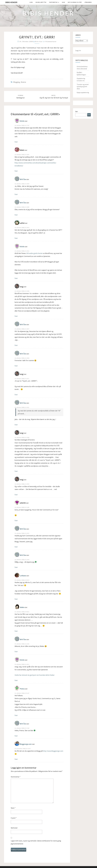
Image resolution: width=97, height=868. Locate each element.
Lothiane (23, 576)
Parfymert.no (53, 2)
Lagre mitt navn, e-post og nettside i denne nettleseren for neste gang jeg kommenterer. (36, 842)
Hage (63, 2)
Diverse (23, 82)
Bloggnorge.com (26, 744)
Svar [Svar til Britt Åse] (16, 194)
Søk (76, 111)
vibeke (22, 607)
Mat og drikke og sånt (75, 2)
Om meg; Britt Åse (41, 2)
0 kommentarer (51, 41)
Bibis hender (11, 2)
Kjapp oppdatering (83, 92)
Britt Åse (23, 179)
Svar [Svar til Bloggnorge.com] (16, 759)
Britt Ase (39, 41)
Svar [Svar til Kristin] (16, 142)
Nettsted (14, 828)
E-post (14, 818)
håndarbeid (88, 2)
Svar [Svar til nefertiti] (16, 520)
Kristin (22, 121)
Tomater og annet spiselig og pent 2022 (83, 87)
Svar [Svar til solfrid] (16, 238)
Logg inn (78, 50)
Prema (22, 689)
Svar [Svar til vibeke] (16, 631)
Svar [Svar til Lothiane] (16, 599)
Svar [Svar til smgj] (16, 316)
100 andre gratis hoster (34, 253)
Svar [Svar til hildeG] (16, 171)
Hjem (31, 2)
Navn (13, 808)
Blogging (16, 82)
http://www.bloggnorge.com (53, 751)
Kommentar (16, 777)
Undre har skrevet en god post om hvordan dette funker (35, 675)
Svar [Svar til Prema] (16, 715)
